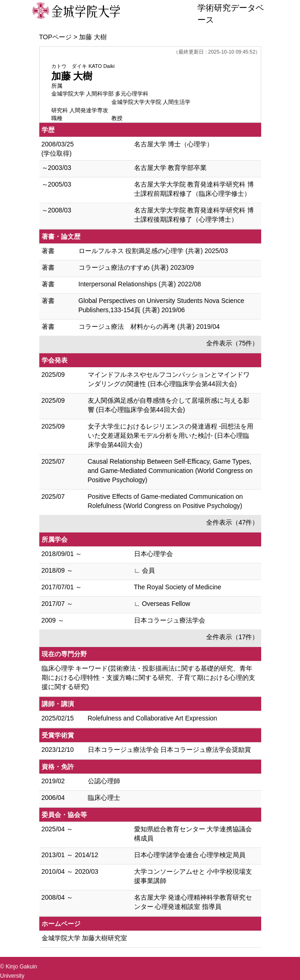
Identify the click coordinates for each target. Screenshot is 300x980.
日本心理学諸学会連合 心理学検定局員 (190, 855)
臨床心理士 (104, 798)
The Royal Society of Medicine (178, 587)
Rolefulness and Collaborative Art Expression (153, 718)
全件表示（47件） (233, 522)
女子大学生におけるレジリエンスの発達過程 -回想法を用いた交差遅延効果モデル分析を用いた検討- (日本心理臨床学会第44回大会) (171, 436)
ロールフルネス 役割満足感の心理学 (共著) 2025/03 (153, 251)
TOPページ (56, 37)
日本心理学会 (153, 554)
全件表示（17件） (233, 637)
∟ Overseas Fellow (162, 604)
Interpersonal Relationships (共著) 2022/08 (140, 284)
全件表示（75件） (233, 343)
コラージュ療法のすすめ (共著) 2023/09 (136, 267)
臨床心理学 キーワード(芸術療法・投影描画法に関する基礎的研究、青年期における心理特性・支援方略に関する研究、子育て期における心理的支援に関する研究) (148, 678)
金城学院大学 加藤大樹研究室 (85, 938)
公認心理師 (104, 781)
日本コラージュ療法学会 (170, 620)
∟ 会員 (145, 570)
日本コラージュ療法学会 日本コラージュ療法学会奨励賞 (170, 750)
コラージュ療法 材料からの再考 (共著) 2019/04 (149, 327)
